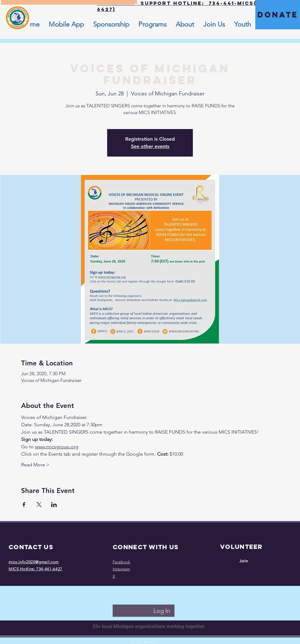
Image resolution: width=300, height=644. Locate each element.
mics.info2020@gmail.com (34, 562)
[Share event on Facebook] (24, 505)
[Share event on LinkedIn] (54, 505)
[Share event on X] (39, 505)
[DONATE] (278, 15)
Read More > (35, 465)
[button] (185, 24)
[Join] (244, 561)
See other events (150, 146)
